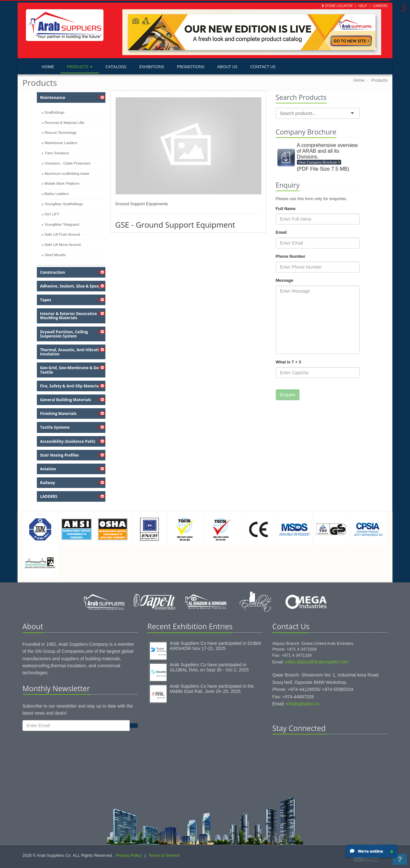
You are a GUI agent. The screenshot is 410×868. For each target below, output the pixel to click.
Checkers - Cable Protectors (68, 163)
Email (281, 232)
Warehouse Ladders (61, 143)
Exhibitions (152, 67)
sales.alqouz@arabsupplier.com (317, 662)
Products (80, 67)
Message (285, 280)
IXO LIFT (52, 214)
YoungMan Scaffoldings (64, 204)
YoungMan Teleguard (62, 224)
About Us (227, 67)
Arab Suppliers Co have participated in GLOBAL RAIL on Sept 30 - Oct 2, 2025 (209, 667)
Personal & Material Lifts (65, 123)
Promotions (191, 67)
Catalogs (116, 67)
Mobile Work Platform (62, 183)
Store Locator (339, 6)
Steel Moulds (55, 255)
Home (48, 67)
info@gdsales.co (303, 704)
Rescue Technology (61, 133)
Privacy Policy (129, 855)
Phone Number (291, 256)
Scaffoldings (54, 112)
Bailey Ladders (57, 194)
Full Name (286, 209)
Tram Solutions (57, 153)
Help (363, 6)
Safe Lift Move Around (63, 245)
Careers (380, 6)
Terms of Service (164, 855)
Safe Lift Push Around (62, 234)
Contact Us (263, 67)
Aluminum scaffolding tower (67, 174)
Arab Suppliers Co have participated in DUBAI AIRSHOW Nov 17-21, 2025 (216, 646)
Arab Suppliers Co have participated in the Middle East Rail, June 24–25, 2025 (212, 689)
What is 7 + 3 (288, 362)
